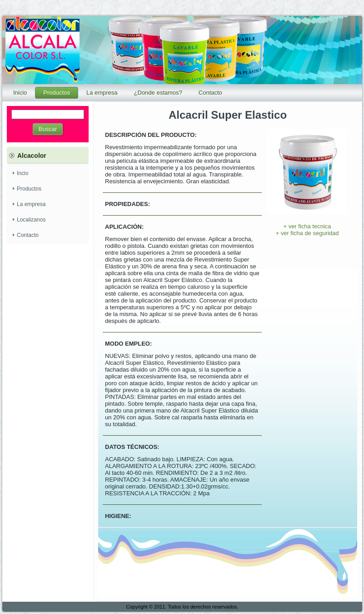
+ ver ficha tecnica (307, 226)
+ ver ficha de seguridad (307, 233)
